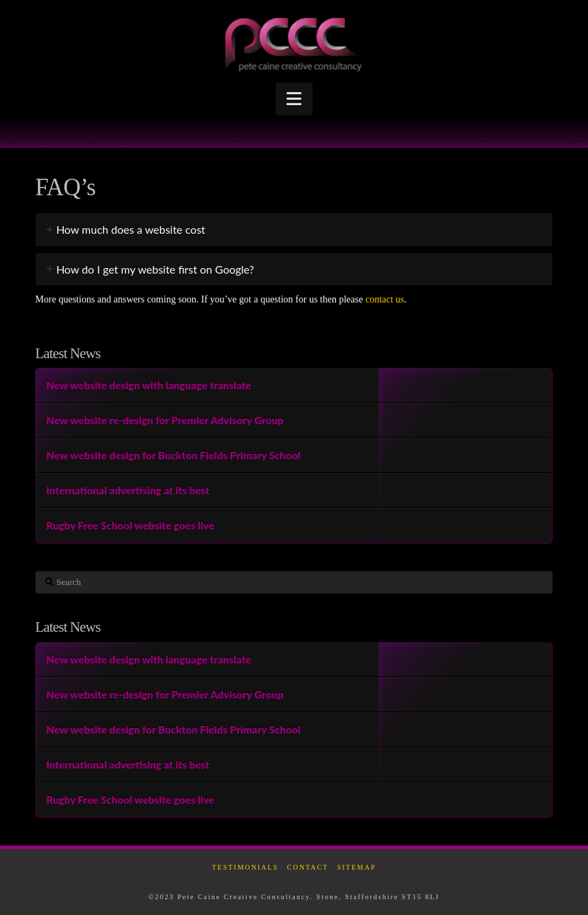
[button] (294, 99)
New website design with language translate (148, 385)
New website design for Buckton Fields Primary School (173, 455)
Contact (308, 867)
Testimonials (245, 867)
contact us (385, 299)
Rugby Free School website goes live (130, 525)
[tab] (294, 229)
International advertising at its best (128, 490)
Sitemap (357, 867)
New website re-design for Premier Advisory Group (165, 420)
